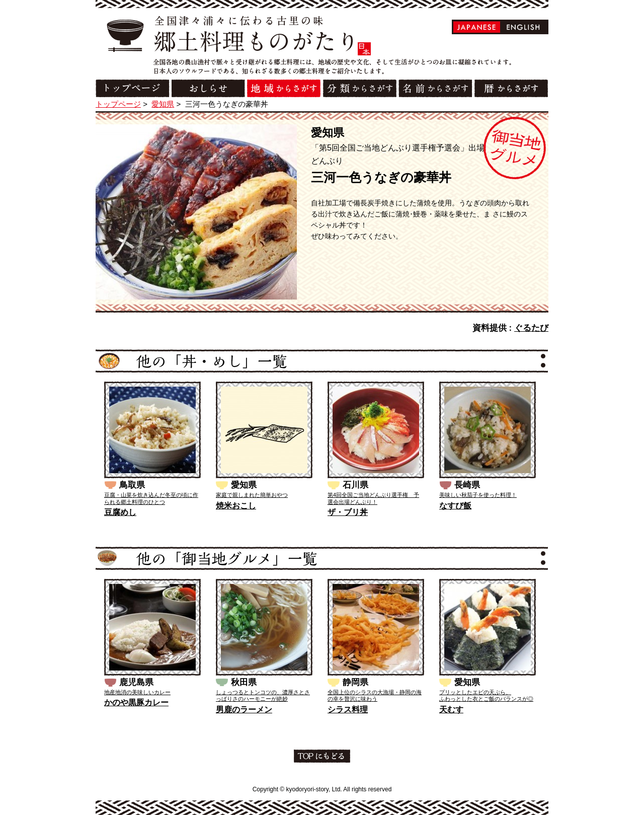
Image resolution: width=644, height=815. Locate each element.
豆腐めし (120, 512)
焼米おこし (236, 506)
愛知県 (163, 104)
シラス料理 (348, 710)
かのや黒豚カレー (136, 702)
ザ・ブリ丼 (348, 512)
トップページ (118, 104)
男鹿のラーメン (244, 710)
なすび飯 (455, 506)
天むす (451, 710)
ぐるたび (531, 328)
